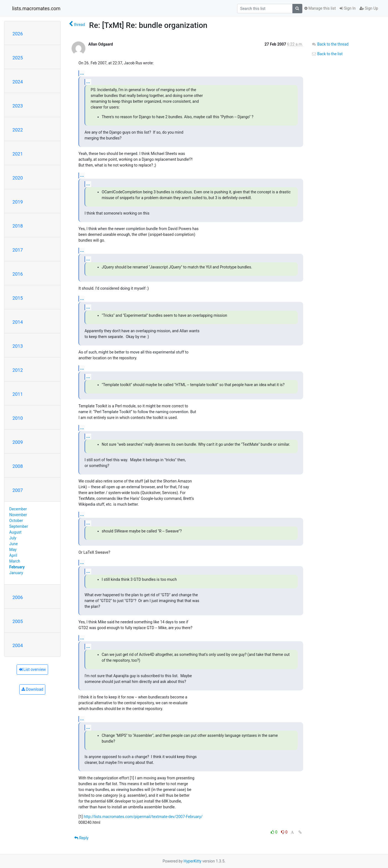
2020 (18, 178)
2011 (18, 394)
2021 (18, 154)
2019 (18, 202)
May (13, 550)
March (15, 561)
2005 (18, 621)
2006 (18, 597)
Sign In (348, 8)
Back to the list (327, 54)
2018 (18, 226)
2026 (18, 34)
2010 (18, 418)
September (19, 526)
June (14, 544)
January (16, 573)
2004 (18, 645)
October (16, 521)
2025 (18, 58)
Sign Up (369, 8)
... (82, 73)
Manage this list (320, 8)
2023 (18, 106)
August (15, 532)
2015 (18, 298)
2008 (18, 466)
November (18, 515)
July (13, 538)
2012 (18, 370)
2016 (18, 274)
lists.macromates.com (36, 9)
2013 (18, 346)
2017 (18, 250)
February (17, 567)
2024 (18, 82)
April (13, 555)
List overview (32, 669)
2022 (18, 130)
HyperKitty (192, 861)
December (18, 509)
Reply (81, 838)
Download (32, 689)
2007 (18, 490)
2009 (18, 442)
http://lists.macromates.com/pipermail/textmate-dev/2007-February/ (143, 817)
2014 (18, 322)
